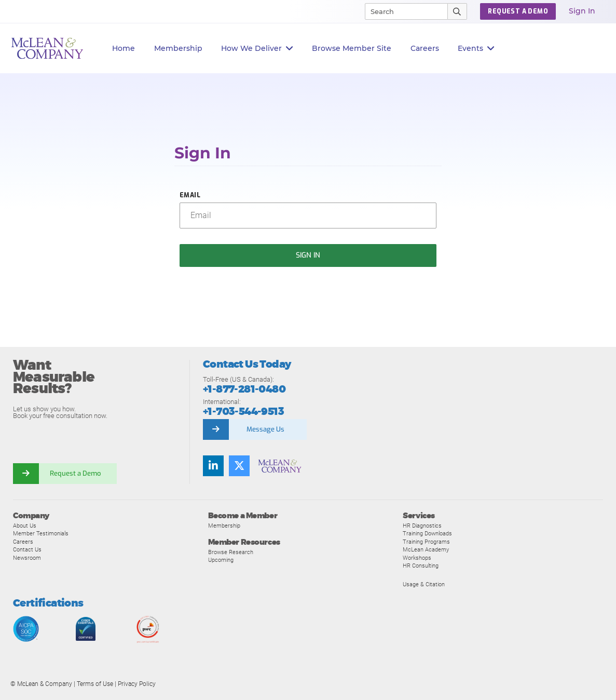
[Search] (402, 11)
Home (124, 48)
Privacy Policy (137, 684)
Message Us (265, 429)
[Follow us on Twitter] (239, 466)
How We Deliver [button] (257, 49)
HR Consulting (421, 566)
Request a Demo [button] (518, 11)
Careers (23, 542)
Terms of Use (95, 684)
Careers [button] (425, 48)
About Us (25, 526)
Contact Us (27, 549)
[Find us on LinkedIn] (213, 466)
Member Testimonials (41, 533)
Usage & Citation (424, 584)
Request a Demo (75, 473)
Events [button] (476, 49)
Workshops (417, 558)
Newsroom (27, 558)
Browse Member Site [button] (352, 48)
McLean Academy (426, 549)
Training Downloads (427, 533)
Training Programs (426, 542)
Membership (178, 48)
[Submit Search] (457, 11)
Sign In (582, 11)
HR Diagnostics (422, 526)
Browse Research (231, 552)
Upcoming (221, 560)
